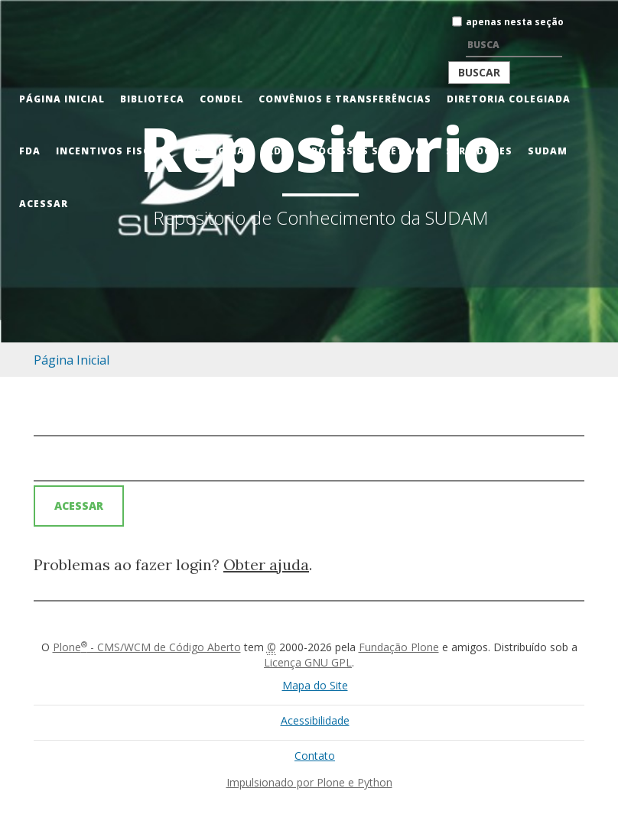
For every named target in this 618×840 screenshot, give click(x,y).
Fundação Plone (399, 647)
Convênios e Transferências (345, 99)
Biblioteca (152, 99)
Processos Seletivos (368, 151)
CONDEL (221, 99)
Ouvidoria (214, 151)
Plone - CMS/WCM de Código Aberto (147, 647)
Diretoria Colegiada (509, 99)
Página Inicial (62, 99)
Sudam (548, 151)
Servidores (479, 151)
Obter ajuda (266, 564)
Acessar (44, 204)
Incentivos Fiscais (112, 151)
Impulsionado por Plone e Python (309, 782)
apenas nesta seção (515, 22)
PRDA (275, 151)
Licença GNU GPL (308, 662)
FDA (30, 151)
